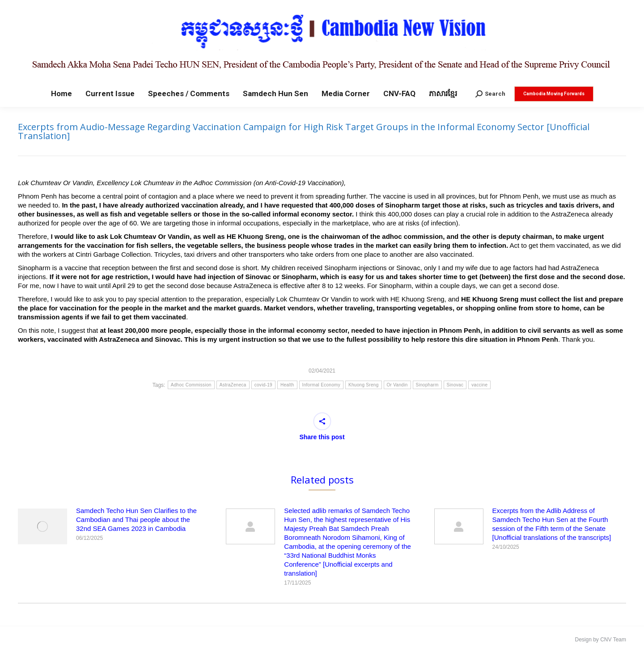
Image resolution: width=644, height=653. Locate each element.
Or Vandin (397, 385)
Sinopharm (427, 385)
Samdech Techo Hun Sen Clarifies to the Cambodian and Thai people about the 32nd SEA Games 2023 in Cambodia (136, 519)
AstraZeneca (233, 385)
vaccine (479, 385)
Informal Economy (321, 385)
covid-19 (263, 385)
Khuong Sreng (364, 385)
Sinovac (455, 385)
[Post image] (42, 526)
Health (287, 385)
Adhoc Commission (191, 385)
